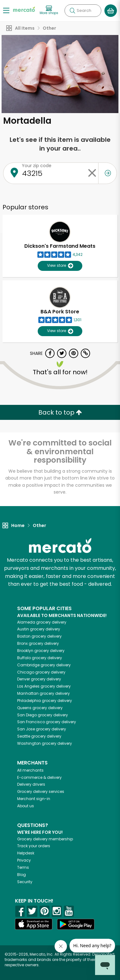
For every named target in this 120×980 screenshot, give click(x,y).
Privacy (24, 860)
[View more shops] (49, 10)
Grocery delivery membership (45, 839)
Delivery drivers (31, 784)
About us (26, 806)
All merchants (30, 770)
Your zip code (37, 166)
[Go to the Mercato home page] (24, 9)
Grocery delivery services (41, 791)
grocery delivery (42, 622)
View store (60, 266)
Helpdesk (26, 853)
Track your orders (34, 846)
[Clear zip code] (92, 173)
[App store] (34, 924)
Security (25, 882)
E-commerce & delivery (39, 777)
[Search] (83, 11)
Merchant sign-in (34, 799)
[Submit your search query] (72, 11)
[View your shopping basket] (111, 11)
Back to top (60, 412)
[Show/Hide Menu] (6, 10)
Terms (23, 867)
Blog (22, 875)
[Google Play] (76, 924)
